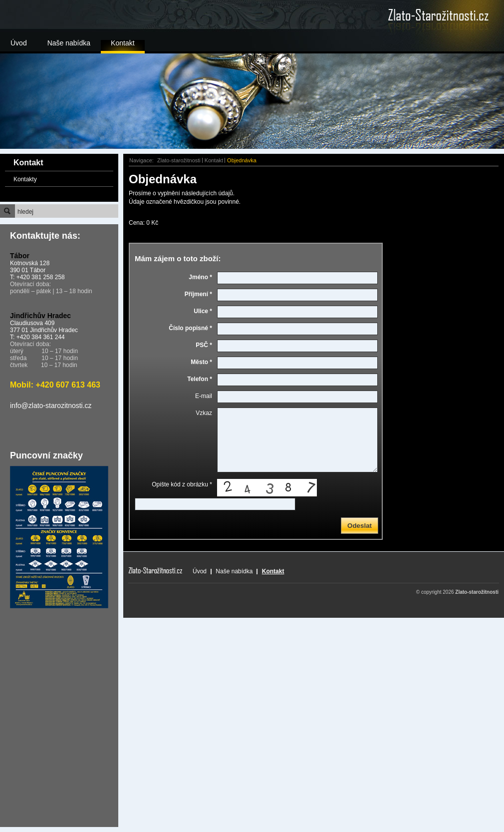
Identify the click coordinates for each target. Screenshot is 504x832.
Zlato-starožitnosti (179, 160)
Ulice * (203, 311)
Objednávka (242, 160)
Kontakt (123, 43)
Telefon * (200, 379)
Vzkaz (204, 413)
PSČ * (204, 345)
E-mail (204, 396)
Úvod (19, 43)
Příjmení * (198, 294)
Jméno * (200, 277)
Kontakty (25, 179)
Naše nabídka (69, 43)
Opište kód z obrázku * (182, 484)
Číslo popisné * (190, 328)
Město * (201, 362)
